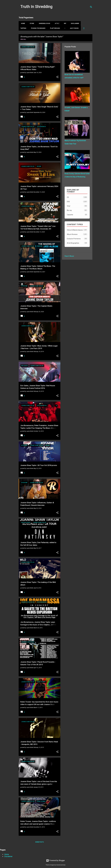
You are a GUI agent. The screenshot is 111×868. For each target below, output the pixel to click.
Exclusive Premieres (77, 239)
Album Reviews (77, 234)
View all (23, 39)
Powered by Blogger (55, 860)
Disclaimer (74, 23)
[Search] (91, 7)
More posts (40, 842)
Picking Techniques (38, 28)
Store (31, 23)
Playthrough (55, 28)
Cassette (77, 215)
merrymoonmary (61, 865)
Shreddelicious (44, 23)
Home (22, 23)
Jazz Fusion (74, 28)
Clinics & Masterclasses (77, 230)
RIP (64, 23)
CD (77, 197)
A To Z (56, 23)
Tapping (23, 28)
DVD (77, 202)
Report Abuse (69, 256)
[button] (57, 77)
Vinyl (77, 206)
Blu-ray (77, 210)
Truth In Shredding (36, 7)
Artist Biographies (77, 243)
